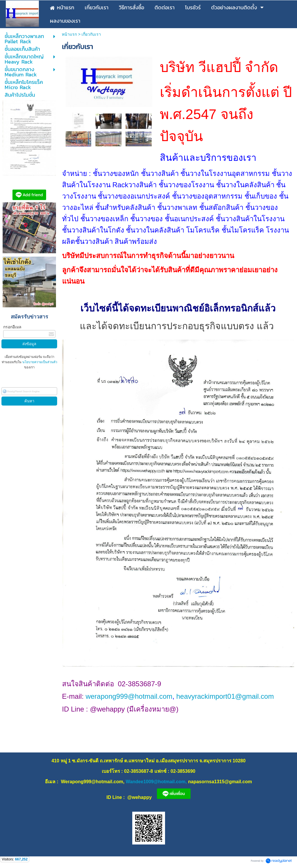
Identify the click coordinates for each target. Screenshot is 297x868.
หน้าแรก (69, 34)
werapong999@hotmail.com (129, 696)
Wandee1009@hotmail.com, (156, 782)
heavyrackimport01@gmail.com (225, 696)
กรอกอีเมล (12, 327)
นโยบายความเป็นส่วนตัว (39, 362)
